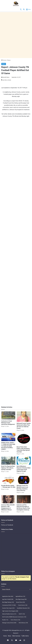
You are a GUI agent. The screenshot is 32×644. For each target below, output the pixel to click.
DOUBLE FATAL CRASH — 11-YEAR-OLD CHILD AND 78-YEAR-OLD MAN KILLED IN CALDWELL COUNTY (8, 446)
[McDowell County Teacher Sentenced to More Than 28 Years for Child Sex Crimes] (24, 417)
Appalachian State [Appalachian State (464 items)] (8, 596)
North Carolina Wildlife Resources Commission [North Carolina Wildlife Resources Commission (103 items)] (14, 617)
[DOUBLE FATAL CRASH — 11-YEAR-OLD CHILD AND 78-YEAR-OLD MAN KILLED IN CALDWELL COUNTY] (8, 437)
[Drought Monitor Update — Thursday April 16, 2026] (8, 480)
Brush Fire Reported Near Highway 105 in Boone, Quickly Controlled (8, 468)
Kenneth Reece (6, 77)
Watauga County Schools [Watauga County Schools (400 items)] (9, 623)
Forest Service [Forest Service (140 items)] (23, 605)
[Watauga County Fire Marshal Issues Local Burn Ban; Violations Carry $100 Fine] (24, 480)
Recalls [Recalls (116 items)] (5, 620)
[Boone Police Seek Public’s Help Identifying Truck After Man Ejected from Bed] (24, 439)
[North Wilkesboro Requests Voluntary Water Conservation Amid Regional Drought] (24, 461)
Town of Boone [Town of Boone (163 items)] (15, 620)
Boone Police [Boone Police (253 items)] (21, 602)
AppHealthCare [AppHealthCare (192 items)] (20, 596)
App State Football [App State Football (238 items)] (8, 599)
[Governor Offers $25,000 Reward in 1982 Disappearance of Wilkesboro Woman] (8, 499)
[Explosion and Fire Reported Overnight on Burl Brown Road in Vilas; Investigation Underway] (24, 499)
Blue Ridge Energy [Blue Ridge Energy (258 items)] (21, 599)
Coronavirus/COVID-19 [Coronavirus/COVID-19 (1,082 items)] (9, 605)
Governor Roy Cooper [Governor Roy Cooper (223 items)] (8, 608)
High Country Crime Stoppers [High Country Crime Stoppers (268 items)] (10, 611)
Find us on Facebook (7, 525)
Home (4, 60)
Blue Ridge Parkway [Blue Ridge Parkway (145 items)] (8, 602)
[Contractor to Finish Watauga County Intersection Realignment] (8, 415)
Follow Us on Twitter (7, 529)
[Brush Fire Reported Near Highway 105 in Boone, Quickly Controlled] (8, 461)
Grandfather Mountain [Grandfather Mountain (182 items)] (23, 608)
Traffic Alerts (25, 636)
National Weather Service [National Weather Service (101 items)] (9, 614)
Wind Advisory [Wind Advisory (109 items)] (23, 623)
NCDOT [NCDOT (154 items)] (22, 614)
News (9, 60)
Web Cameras (16, 636)
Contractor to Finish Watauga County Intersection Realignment (8, 423)
